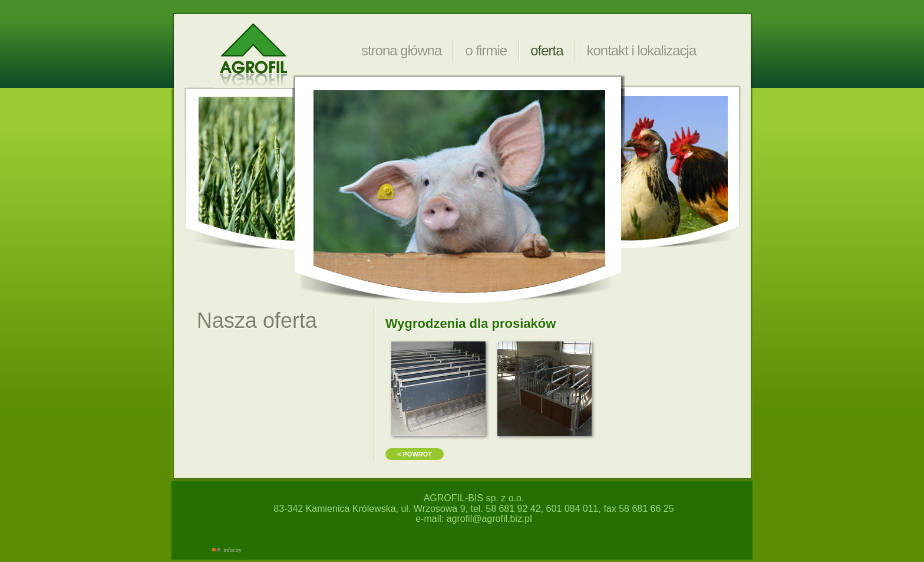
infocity (232, 550)
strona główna (401, 50)
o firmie (486, 50)
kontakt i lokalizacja (642, 50)
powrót (417, 454)
